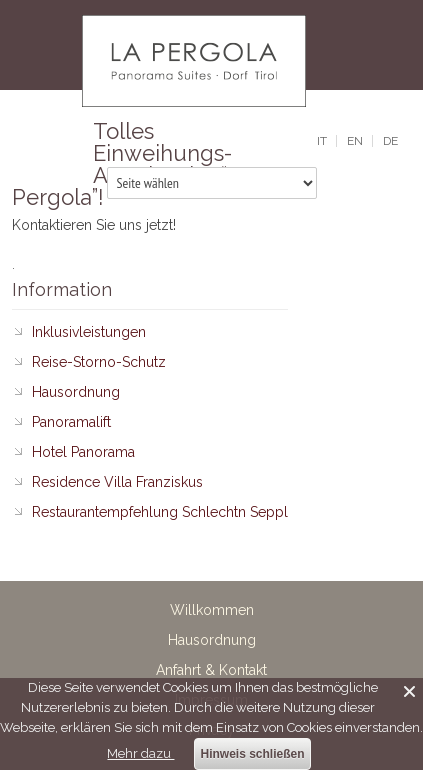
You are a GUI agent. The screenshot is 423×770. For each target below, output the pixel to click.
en (355, 141)
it (322, 141)
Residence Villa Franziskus (117, 482)
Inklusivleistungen (89, 332)
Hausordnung (76, 392)
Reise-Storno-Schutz (99, 362)
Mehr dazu (140, 753)
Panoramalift (71, 422)
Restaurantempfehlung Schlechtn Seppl (160, 512)
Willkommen (212, 610)
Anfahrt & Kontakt (211, 670)
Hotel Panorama (83, 452)
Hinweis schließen (252, 754)
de (390, 141)
